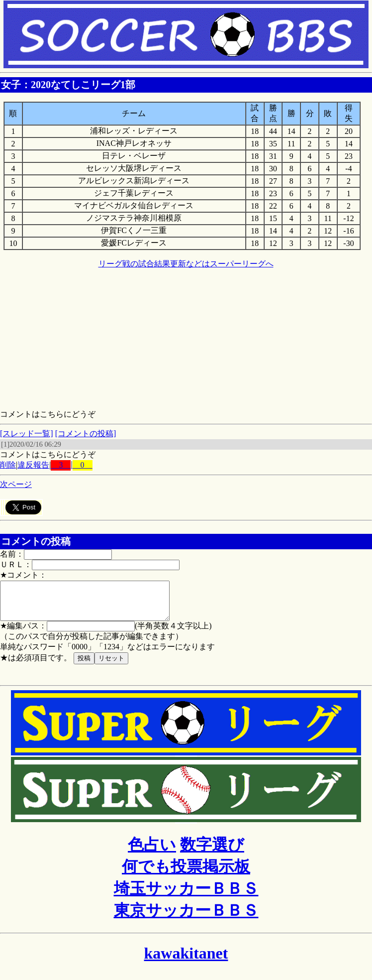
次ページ (16, 484)
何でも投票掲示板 (186, 874)
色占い (152, 852)
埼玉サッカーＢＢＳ (186, 896)
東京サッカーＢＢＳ (186, 918)
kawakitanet (186, 961)
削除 (8, 465)
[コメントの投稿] (86, 433)
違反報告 (33, 465)
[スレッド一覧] (27, 433)
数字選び (212, 852)
